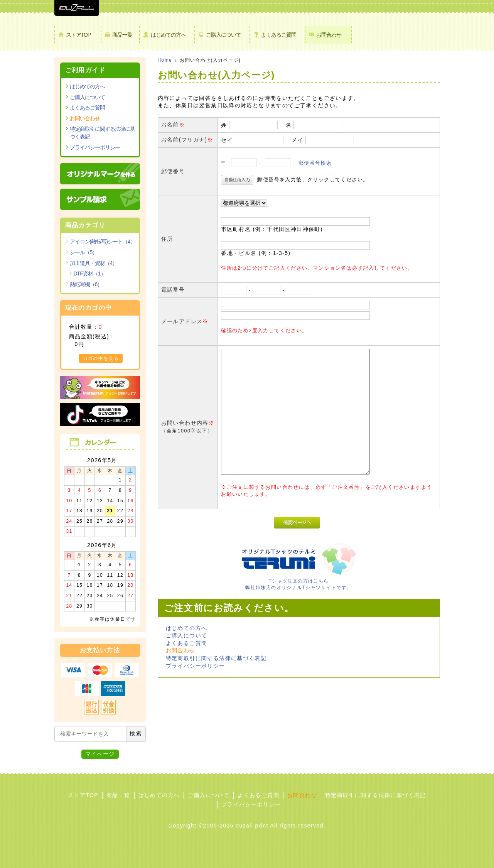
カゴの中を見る (101, 358)
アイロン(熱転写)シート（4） (103, 241)
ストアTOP (78, 35)
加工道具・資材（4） (94, 263)
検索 (136, 733)
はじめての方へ (168, 35)
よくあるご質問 (279, 35)
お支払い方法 (100, 650)
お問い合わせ (85, 118)
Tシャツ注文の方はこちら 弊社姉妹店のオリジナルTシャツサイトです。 (299, 581)
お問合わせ (329, 35)
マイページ (100, 754)
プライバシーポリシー (196, 666)
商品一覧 (122, 35)
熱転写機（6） (86, 284)
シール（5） (84, 252)
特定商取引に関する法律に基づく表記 (216, 658)
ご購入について (223, 35)
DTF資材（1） (90, 274)
